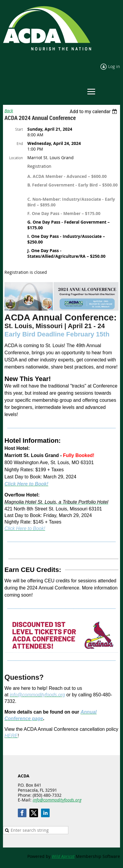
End (20, 143)
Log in (114, 66)
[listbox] (94, 112)
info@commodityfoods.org (57, 800)
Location (16, 158)
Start (19, 129)
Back (9, 111)
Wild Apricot (63, 856)
